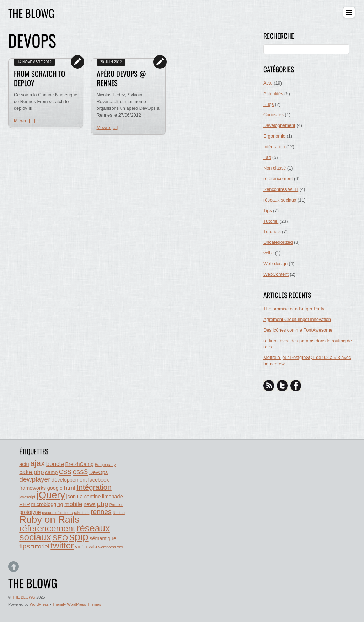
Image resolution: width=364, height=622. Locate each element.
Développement (279, 125)
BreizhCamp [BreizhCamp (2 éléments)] (79, 464)
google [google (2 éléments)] (55, 488)
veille (269, 253)
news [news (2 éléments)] (90, 504)
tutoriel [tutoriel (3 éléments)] (40, 546)
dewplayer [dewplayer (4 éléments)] (35, 479)
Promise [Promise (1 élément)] (116, 505)
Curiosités (274, 115)
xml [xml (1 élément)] (120, 547)
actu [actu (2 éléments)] (24, 464)
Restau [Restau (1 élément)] (119, 513)
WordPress (39, 604)
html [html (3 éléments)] (70, 488)
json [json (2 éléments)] (71, 497)
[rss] (269, 385)
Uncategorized (278, 242)
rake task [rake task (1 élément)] (82, 513)
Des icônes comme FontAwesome (298, 330)
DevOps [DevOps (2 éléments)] (98, 472)
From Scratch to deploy (39, 78)
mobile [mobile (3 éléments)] (73, 504)
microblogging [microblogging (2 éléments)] (47, 504)
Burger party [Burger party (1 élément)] (105, 465)
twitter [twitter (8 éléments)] (62, 545)
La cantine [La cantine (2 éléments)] (89, 497)
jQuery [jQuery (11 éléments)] (51, 495)
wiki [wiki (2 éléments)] (93, 547)
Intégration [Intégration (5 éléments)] (94, 487)
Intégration (274, 147)
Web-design (275, 264)
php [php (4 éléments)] (102, 504)
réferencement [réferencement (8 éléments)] (47, 528)
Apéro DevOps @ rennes (121, 78)
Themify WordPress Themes (77, 604)
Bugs (269, 104)
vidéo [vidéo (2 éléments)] (81, 547)
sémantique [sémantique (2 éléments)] (103, 538)
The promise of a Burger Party (294, 309)
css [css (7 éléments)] (65, 471)
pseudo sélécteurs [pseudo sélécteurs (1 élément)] (57, 513)
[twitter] (282, 385)
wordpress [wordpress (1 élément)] (107, 547)
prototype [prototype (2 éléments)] (30, 512)
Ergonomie (274, 136)
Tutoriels (272, 232)
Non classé (275, 168)
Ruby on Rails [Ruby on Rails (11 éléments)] (49, 519)
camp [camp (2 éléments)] (51, 472)
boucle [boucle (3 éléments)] (55, 464)
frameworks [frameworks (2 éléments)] (33, 488)
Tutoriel (271, 221)
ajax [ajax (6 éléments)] (38, 463)
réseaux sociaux (280, 200)
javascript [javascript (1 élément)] (27, 497)
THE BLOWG (24, 597)
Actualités (273, 94)
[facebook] (296, 385)
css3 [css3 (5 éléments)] (80, 471)
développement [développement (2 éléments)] (69, 480)
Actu (268, 83)
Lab (267, 157)
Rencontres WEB (281, 189)
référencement (278, 179)
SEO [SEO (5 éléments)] (60, 538)
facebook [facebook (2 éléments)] (99, 480)
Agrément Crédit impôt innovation (297, 319)
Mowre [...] (25, 121)
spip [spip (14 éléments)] (79, 537)
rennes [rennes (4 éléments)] (101, 512)
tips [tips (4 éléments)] (25, 546)
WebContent (276, 274)
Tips (268, 211)
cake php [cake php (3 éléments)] (31, 472)
